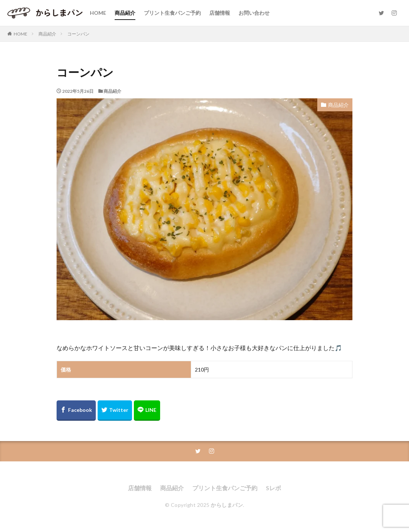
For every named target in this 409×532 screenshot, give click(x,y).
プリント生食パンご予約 (172, 13)
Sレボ (273, 488)
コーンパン (78, 34)
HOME (98, 13)
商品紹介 (125, 13)
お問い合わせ (254, 13)
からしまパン (227, 505)
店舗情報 (220, 13)
